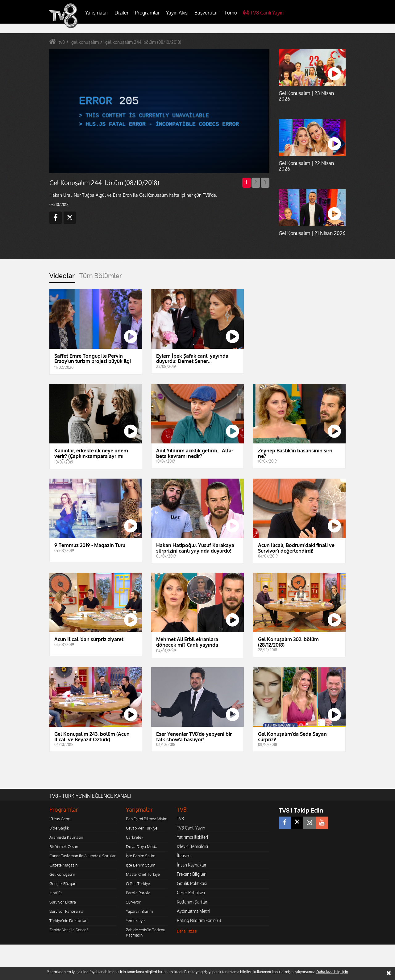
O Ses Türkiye (138, 883)
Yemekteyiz (136, 920)
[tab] (62, 277)
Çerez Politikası (191, 893)
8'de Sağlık (59, 828)
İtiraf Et (56, 893)
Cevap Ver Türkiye (142, 828)
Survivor (133, 902)
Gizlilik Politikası (192, 883)
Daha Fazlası (187, 931)
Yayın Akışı (177, 13)
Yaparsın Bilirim (139, 911)
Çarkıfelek (135, 837)
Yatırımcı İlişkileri (192, 837)
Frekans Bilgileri (192, 874)
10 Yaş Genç (60, 819)
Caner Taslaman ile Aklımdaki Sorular (83, 856)
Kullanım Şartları (193, 902)
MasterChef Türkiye (143, 874)
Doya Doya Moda (142, 846)
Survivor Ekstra (63, 902)
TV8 (180, 819)
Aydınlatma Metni (193, 911)
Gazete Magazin (63, 865)
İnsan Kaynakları (192, 865)
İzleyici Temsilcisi (192, 846)
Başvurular (206, 13)
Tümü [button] (231, 13)
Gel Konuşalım (62, 874)
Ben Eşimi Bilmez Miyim (147, 819)
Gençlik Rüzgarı (63, 883)
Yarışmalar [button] (97, 13)
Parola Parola (138, 893)
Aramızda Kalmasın (66, 837)
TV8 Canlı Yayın (263, 13)
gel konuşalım (85, 42)
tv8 (62, 42)
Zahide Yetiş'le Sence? (69, 930)
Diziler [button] (122, 13)
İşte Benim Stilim (141, 856)
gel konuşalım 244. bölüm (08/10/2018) (143, 42)
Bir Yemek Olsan (64, 846)
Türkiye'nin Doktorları (68, 920)
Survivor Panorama (66, 911)
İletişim (184, 856)
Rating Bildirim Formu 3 (199, 920)
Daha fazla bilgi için (332, 972)
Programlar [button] (147, 13)
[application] (159, 111)
